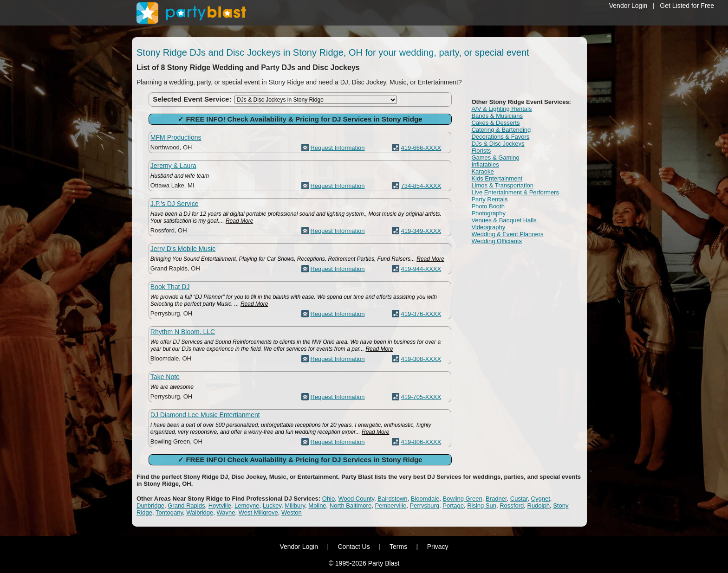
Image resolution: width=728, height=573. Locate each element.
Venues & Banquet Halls (504, 220)
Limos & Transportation (502, 185)
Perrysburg (425, 505)
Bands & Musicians (497, 116)
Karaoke (482, 171)
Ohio (328, 499)
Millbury (295, 505)
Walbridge (200, 512)
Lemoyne (247, 505)
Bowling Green (462, 499)
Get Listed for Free (687, 6)
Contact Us (354, 547)
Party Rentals (489, 199)
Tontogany (169, 512)
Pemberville (390, 505)
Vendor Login (628, 6)
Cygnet (541, 499)
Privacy (438, 547)
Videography (488, 227)
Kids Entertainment (497, 178)
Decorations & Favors (500, 137)
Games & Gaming (495, 158)
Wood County (356, 499)
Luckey (272, 505)
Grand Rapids (186, 505)
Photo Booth (488, 206)
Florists (481, 151)
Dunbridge (150, 505)
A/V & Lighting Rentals (501, 109)
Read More (239, 221)
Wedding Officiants (497, 241)
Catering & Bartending (501, 130)
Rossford (512, 505)
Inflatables (485, 164)
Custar (519, 499)
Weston (292, 512)
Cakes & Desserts (495, 123)
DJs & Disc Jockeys (498, 144)
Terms (398, 547)
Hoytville (220, 505)
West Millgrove (258, 512)
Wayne (226, 512)
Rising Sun (482, 505)
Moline (317, 505)
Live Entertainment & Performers (515, 192)
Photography (488, 213)
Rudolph (539, 505)
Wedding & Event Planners (507, 234)
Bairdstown (392, 499)
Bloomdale (425, 499)
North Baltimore (351, 505)
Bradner (496, 499)
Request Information (337, 148)
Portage (453, 505)
